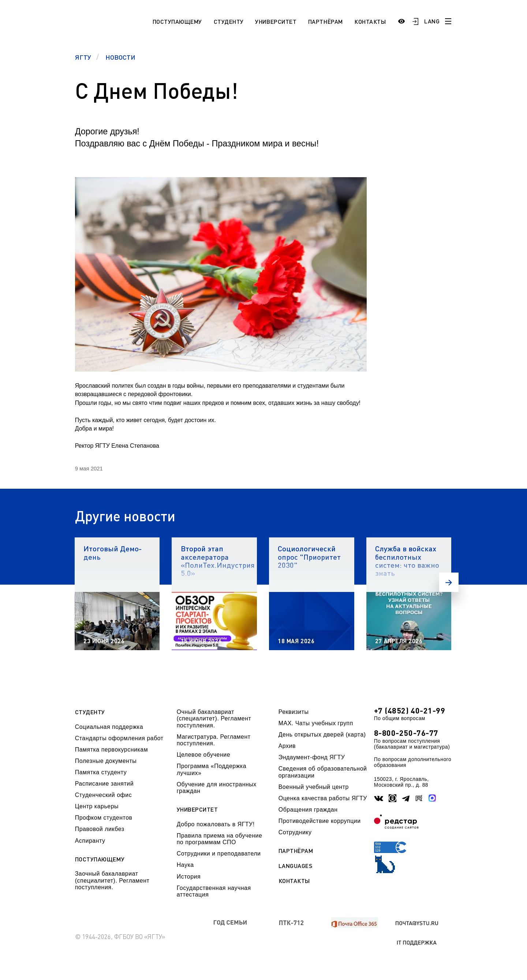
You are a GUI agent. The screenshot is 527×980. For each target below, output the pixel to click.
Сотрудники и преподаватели (219, 854)
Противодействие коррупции (320, 821)
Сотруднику (295, 832)
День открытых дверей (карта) (322, 735)
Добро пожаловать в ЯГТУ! (216, 824)
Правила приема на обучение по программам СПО (220, 839)
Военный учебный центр (314, 787)
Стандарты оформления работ (119, 738)
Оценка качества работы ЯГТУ (323, 798)
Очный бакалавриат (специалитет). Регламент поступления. (214, 719)
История (189, 877)
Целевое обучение (203, 755)
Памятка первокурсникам (111, 750)
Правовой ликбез (100, 829)
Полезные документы (106, 761)
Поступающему (177, 21)
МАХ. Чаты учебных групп (316, 723)
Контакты (370, 21)
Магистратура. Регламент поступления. (214, 740)
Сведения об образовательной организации (323, 772)
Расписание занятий (104, 784)
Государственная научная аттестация (214, 891)
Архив (287, 746)
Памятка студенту (101, 772)
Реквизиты (294, 712)
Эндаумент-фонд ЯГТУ (312, 757)
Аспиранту (90, 841)
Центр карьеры (97, 806)
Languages (296, 866)
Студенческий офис (103, 795)
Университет (276, 21)
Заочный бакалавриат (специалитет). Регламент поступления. (112, 880)
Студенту (229, 21)
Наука (185, 865)
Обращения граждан (308, 810)
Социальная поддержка (109, 727)
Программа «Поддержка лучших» (212, 769)
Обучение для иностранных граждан (217, 788)
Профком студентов (104, 818)
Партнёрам (326, 21)
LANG (432, 21)
